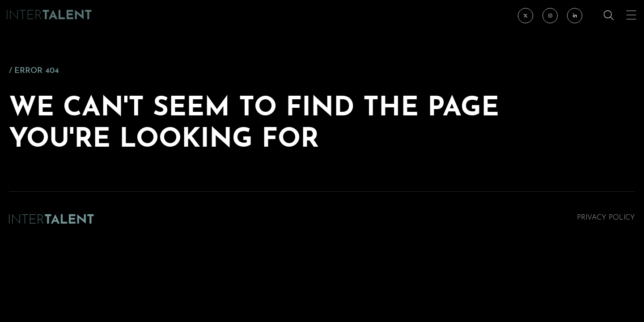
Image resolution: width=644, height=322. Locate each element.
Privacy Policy (606, 218)
